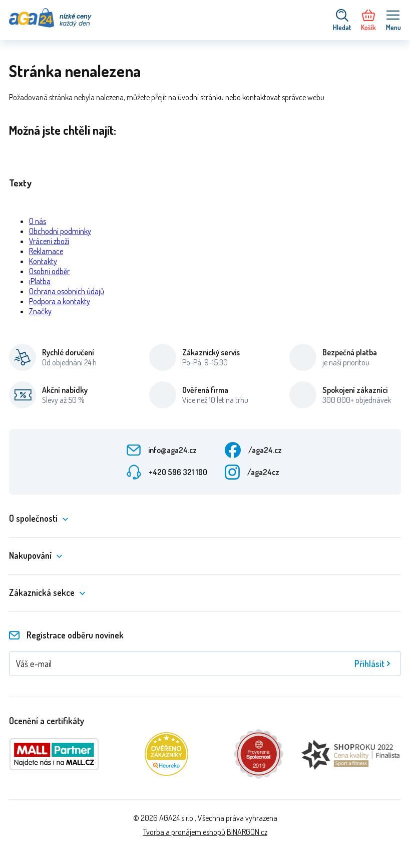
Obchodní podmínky (60, 231)
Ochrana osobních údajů (67, 291)
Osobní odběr (49, 271)
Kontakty (43, 261)
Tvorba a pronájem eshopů (184, 832)
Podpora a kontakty (60, 301)
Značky (40, 311)
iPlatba (40, 281)
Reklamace (46, 251)
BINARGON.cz (247, 832)
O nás (38, 221)
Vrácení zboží (49, 241)
